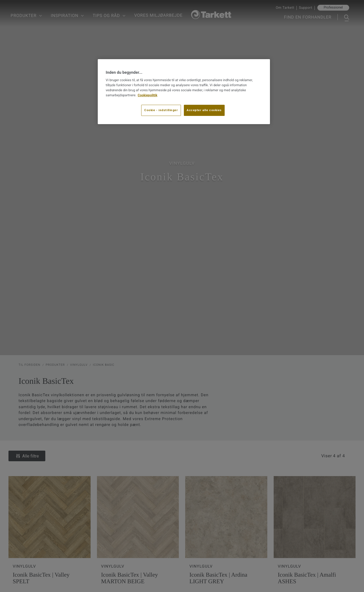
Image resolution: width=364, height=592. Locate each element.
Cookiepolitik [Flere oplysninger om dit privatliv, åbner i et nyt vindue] (148, 95)
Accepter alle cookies (204, 110)
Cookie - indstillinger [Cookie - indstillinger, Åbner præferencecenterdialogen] (161, 110)
